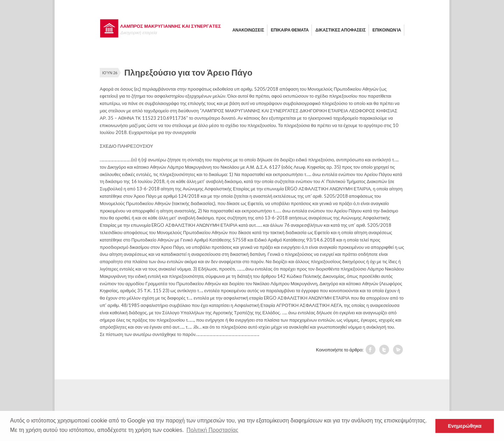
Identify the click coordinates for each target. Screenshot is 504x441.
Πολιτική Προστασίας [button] (212, 430)
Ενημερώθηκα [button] (465, 426)
